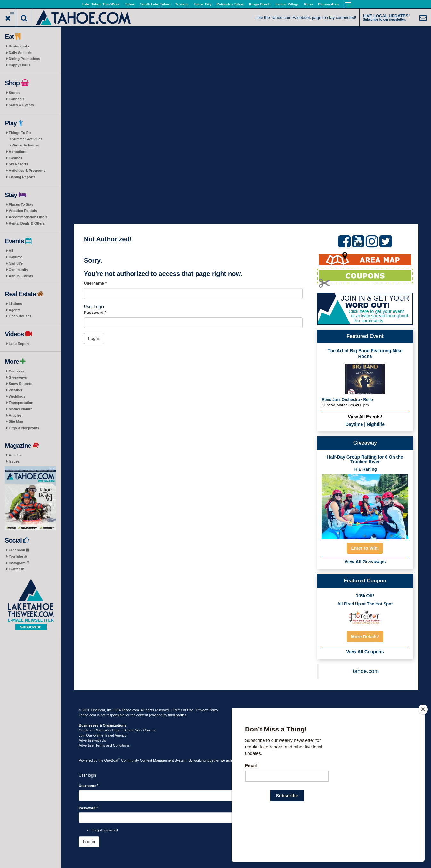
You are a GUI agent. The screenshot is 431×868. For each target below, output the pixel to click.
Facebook (19, 550)
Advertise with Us (92, 740)
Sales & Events (21, 105)
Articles (15, 415)
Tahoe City (203, 4)
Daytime (16, 257)
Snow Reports (20, 384)
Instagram (19, 563)
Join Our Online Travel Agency (103, 735)
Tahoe (130, 4)
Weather (16, 390)
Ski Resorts (18, 164)
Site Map (16, 421)
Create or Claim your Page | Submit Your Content (117, 730)
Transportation (21, 403)
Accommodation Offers (28, 217)
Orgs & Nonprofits (24, 428)
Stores (14, 93)
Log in (94, 338)
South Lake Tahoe (155, 4)
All (11, 251)
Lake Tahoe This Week (101, 4)
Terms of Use (183, 710)
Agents (15, 310)
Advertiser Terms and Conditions (104, 745)
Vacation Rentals (23, 211)
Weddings (17, 396)
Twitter (16, 569)
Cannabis (17, 99)
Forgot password (105, 830)
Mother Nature (21, 409)
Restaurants (19, 46)
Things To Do (20, 133)
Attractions (18, 152)
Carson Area (328, 4)
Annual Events (21, 276)
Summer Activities (27, 139)
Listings (15, 304)
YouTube (18, 556)
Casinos (16, 158)
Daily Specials (20, 53)
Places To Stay (21, 204)
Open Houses (20, 316)
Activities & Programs (27, 171)
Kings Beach (260, 4)
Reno (309, 4)
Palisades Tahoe (230, 4)
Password (95, 312)
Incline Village (287, 4)
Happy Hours (20, 65)
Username (95, 283)
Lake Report (19, 344)
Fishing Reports (22, 177)
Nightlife (16, 263)
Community (18, 270)
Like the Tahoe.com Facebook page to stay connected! (306, 17)
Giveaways (18, 377)
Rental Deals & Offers (27, 223)
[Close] (423, 751)
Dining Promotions (24, 59)
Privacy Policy (207, 710)
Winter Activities (26, 145)
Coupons (16, 371)
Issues (14, 461)
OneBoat (112, 760)
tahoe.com (366, 671)
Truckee (182, 4)
